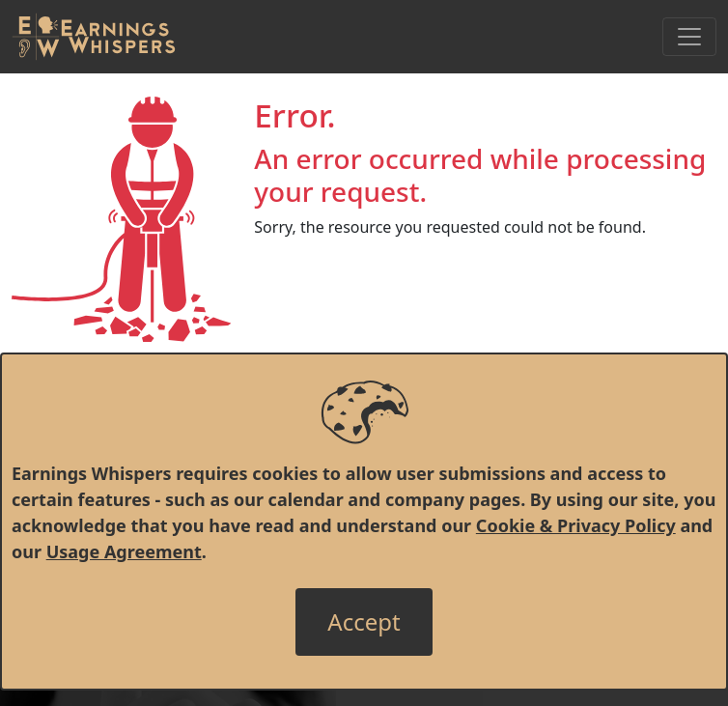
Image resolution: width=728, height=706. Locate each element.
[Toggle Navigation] (689, 37)
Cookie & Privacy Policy (576, 525)
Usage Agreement (124, 551)
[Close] (364, 622)
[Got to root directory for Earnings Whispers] (94, 37)
